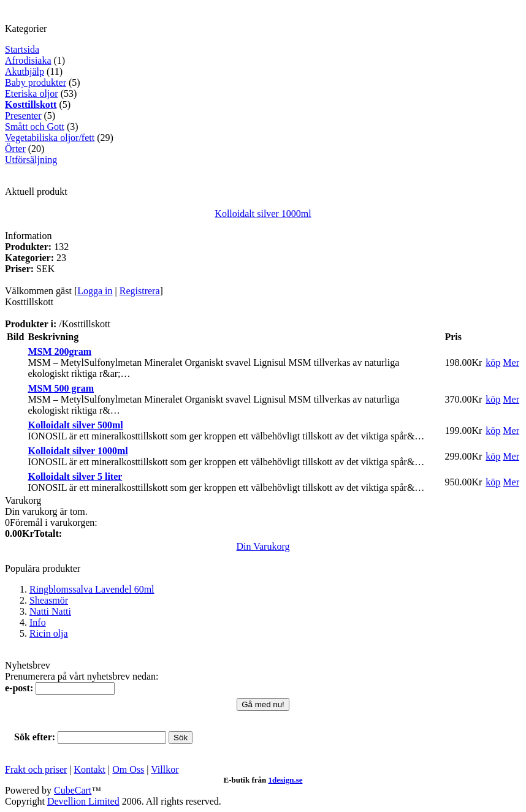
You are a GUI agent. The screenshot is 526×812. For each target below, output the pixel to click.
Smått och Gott (35, 127)
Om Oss (128, 769)
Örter (15, 149)
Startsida (22, 49)
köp (493, 362)
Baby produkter (36, 82)
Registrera (140, 291)
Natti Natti (50, 611)
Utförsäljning (31, 160)
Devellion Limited (83, 801)
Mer (511, 362)
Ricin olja (49, 633)
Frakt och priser (36, 769)
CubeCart (73, 790)
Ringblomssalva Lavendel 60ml (92, 589)
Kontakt (90, 769)
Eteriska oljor (32, 93)
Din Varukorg (263, 546)
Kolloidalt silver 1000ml (263, 214)
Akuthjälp (25, 71)
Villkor (165, 769)
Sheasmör (49, 600)
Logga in (95, 291)
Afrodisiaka (28, 60)
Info (38, 622)
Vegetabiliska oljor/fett (50, 138)
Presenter (23, 116)
